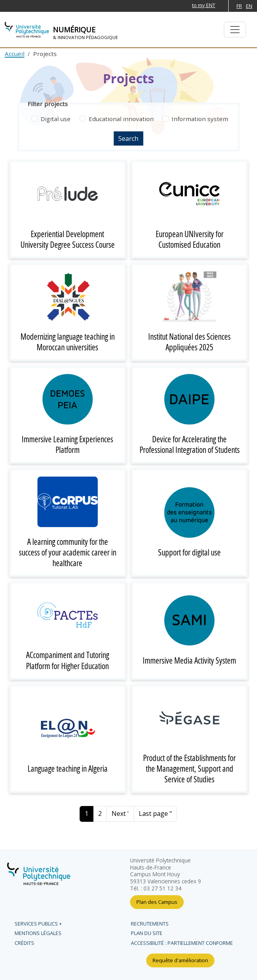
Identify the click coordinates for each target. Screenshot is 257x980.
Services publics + (38, 924)
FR (239, 6)
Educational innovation (121, 119)
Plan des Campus (157, 902)
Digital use (56, 119)
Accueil (15, 54)
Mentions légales (38, 933)
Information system (200, 119)
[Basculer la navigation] (235, 30)
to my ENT (204, 5)
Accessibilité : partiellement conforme (182, 943)
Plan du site (147, 933)
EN (249, 6)
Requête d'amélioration (180, 960)
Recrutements (150, 924)
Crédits (24, 943)
